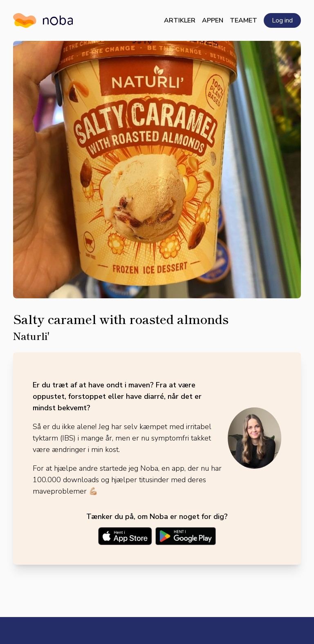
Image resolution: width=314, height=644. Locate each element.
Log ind (282, 20)
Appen (213, 20)
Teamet (243, 20)
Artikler (180, 20)
